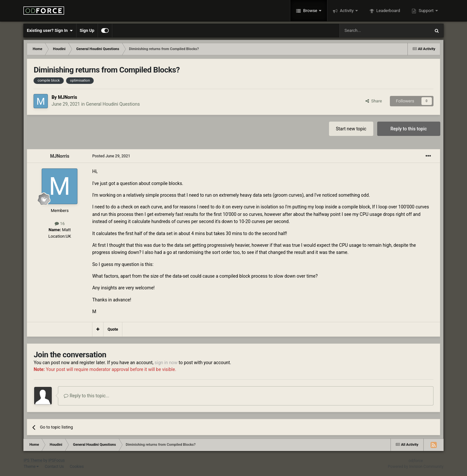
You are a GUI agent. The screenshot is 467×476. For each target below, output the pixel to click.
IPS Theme (33, 460)
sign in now (166, 363)
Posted (111, 156)
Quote (113, 329)
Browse (310, 11)
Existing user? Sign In (50, 31)
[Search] (369, 31)
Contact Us (54, 467)
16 (60, 224)
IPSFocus (56, 460)
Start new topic (351, 129)
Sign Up (87, 30)
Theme (31, 467)
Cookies (77, 467)
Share (374, 101)
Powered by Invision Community (416, 467)
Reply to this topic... (86, 396)
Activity (347, 11)
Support (426, 11)
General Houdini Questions (113, 104)
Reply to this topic (409, 129)
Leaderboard (388, 11)
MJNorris (68, 97)
